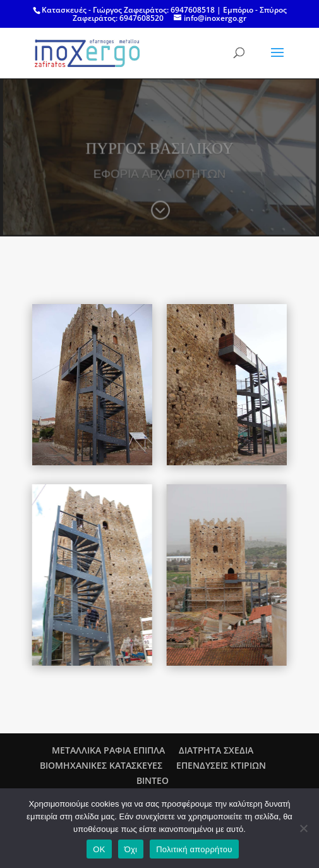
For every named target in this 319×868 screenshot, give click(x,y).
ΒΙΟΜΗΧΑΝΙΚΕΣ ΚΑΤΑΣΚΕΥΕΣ (101, 765)
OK (99, 849)
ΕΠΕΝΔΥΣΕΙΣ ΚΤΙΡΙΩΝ (221, 765)
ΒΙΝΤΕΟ (153, 780)
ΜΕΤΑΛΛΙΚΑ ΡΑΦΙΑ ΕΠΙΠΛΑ (108, 750)
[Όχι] (303, 828)
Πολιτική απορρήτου (194, 849)
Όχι (131, 849)
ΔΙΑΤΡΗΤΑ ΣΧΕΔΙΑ (216, 750)
